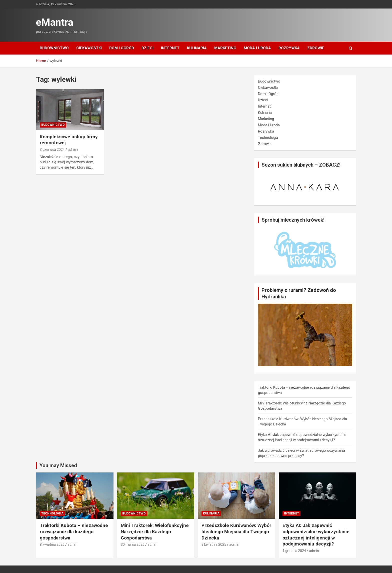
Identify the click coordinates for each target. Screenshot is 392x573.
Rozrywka (289, 48)
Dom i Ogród (122, 48)
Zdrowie (316, 48)
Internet (170, 48)
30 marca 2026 (133, 544)
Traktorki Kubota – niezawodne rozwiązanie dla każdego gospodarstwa (74, 531)
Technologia (268, 138)
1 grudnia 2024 (294, 551)
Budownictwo (54, 48)
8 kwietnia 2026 (52, 544)
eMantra (55, 22)
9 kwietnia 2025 (214, 544)
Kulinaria (197, 48)
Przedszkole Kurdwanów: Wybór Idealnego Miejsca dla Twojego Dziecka (236, 531)
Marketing (225, 48)
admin (73, 150)
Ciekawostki (89, 48)
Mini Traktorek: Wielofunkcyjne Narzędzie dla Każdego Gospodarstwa (155, 531)
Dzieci (147, 48)
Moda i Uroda (257, 48)
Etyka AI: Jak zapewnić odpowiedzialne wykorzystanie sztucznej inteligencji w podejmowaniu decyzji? (316, 535)
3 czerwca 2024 (52, 150)
